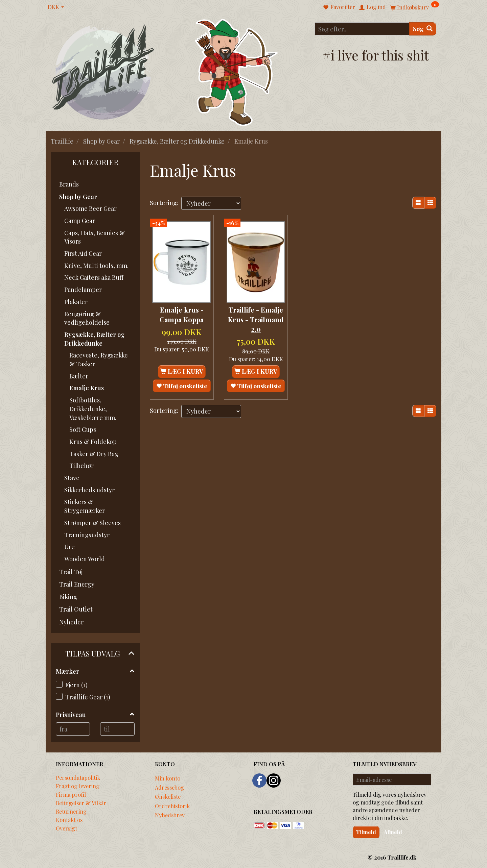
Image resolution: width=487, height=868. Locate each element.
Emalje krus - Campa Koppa (182, 311)
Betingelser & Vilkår (81, 803)
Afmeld (393, 832)
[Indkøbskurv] (415, 7)
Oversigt (66, 828)
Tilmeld (366, 832)
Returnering (71, 811)
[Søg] (423, 29)
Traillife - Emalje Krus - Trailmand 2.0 (256, 316)
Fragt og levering (78, 786)
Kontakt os (69, 820)
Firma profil (71, 794)
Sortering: (164, 203)
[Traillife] (103, 71)
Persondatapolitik (78, 777)
